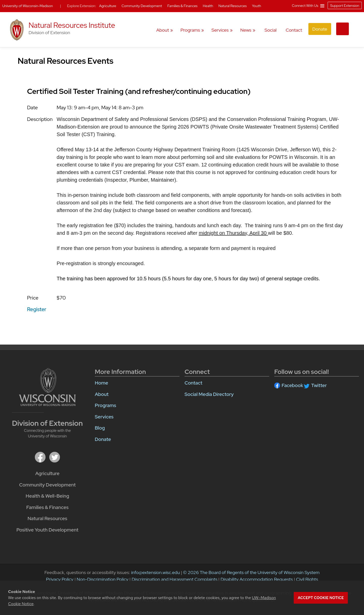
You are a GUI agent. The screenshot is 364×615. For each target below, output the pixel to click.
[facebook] (40, 457)
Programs (190, 30)
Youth (257, 6)
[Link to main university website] (47, 387)
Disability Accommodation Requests (257, 579)
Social (270, 30)
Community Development (48, 485)
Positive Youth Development (47, 530)
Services (220, 30)
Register (37, 309)
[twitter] (55, 457)
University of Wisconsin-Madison (28, 6)
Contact (294, 30)
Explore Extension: (82, 6)
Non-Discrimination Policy (103, 579)
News (246, 30)
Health (208, 6)
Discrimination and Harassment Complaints (175, 579)
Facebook (292, 385)
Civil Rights (307, 579)
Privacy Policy (60, 579)
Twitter (319, 385)
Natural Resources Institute (72, 25)
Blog (100, 428)
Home (101, 383)
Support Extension (345, 6)
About (163, 30)
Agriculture (48, 473)
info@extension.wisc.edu (156, 572)
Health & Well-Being (48, 496)
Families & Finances (47, 507)
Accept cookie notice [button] (321, 598)
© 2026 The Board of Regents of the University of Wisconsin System (251, 572)
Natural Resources (47, 518)
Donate (320, 29)
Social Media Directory (209, 394)
